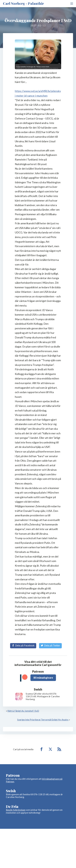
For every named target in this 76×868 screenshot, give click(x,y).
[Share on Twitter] (50, 646)
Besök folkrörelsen (16, 810)
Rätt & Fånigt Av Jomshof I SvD (23, 711)
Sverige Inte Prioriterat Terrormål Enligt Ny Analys (43, 720)
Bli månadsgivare (43, 678)
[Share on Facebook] (23, 646)
